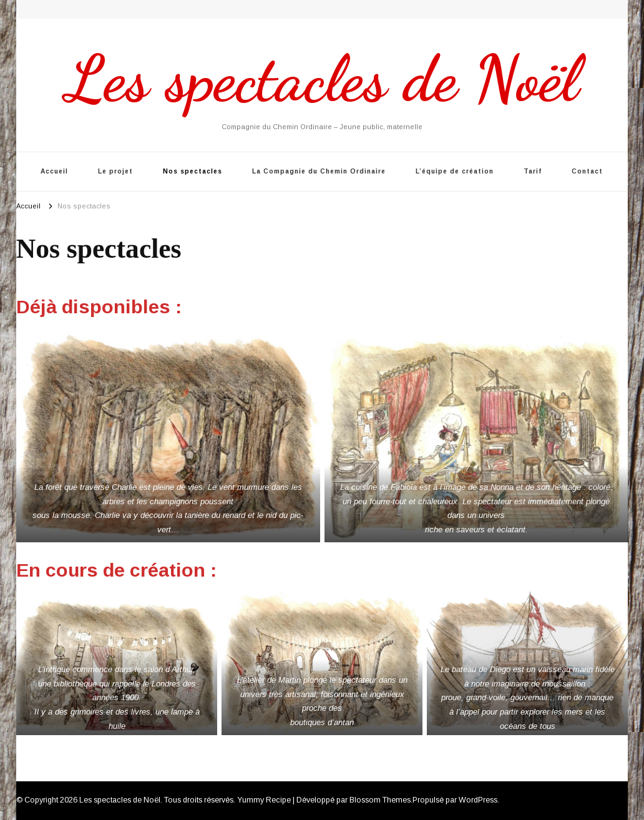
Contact (587, 171)
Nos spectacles (193, 171)
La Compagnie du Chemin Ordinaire (319, 171)
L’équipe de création (455, 171)
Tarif (533, 171)
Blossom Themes (380, 800)
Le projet (115, 171)
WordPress (478, 800)
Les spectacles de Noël (322, 79)
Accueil (54, 171)
